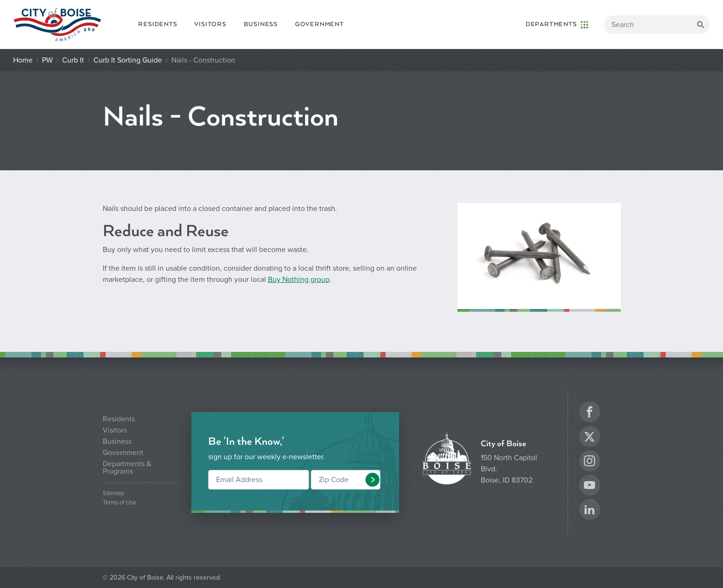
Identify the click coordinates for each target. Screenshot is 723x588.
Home (23, 60)
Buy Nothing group (299, 280)
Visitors (210, 24)
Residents (158, 24)
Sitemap (113, 493)
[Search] (657, 25)
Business (261, 24)
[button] (372, 480)
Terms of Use (119, 503)
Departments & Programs (127, 468)
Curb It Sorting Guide (128, 60)
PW (47, 60)
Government (319, 24)
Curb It (73, 60)
